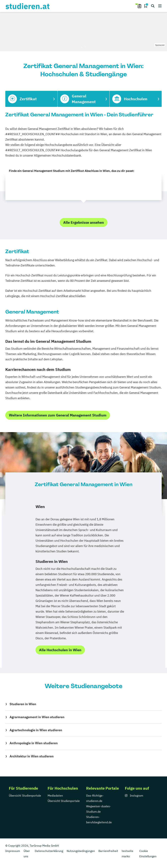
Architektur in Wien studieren (32, 756)
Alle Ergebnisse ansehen (84, 222)
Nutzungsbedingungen (81, 851)
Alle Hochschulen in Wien (60, 650)
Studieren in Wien (23, 704)
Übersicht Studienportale (25, 796)
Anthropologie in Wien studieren (34, 743)
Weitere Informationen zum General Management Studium (58, 415)
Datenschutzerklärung (49, 851)
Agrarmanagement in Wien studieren (37, 717)
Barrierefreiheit (108, 851)
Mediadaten (55, 796)
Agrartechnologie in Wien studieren (36, 730)
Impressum (13, 851)
